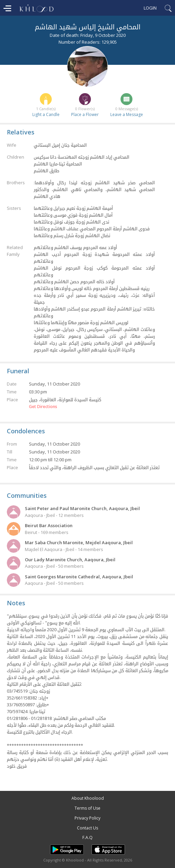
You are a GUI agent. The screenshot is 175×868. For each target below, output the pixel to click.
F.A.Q (87, 837)
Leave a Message (127, 114)
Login (150, 8)
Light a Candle (46, 114)
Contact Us (87, 828)
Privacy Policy (87, 818)
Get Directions (43, 407)
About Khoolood (88, 798)
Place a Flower (85, 114)
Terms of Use (87, 808)
